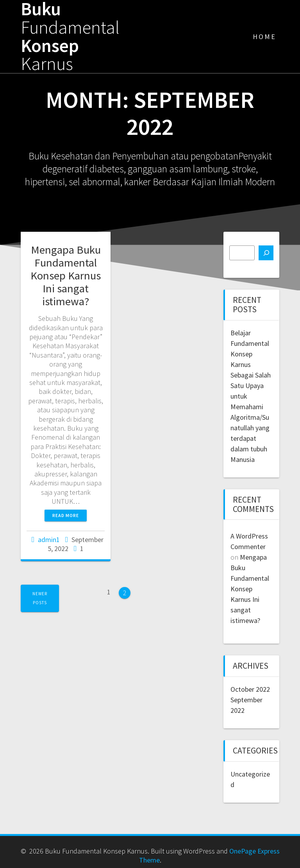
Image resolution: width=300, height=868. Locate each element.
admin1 (49, 540)
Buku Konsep (70, 37)
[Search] (266, 253)
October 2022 (250, 689)
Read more (66, 515)
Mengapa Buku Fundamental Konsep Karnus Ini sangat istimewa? (66, 276)
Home (264, 37)
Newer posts (40, 598)
